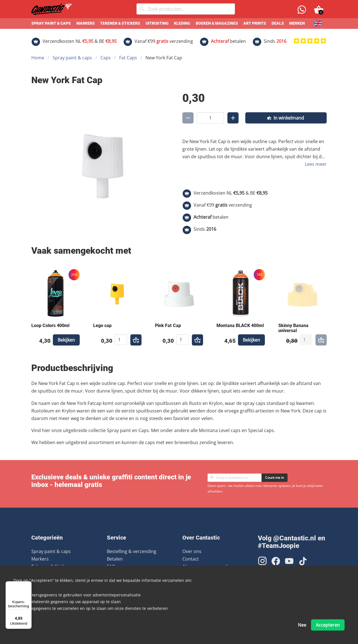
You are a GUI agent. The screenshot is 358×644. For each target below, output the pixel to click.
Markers (86, 23)
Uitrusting (157, 23)
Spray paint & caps (51, 23)
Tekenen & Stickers (120, 23)
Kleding (182, 23)
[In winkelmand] (286, 118)
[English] (318, 24)
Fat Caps (128, 58)
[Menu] (28, 585)
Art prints (255, 23)
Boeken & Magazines (217, 23)
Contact (191, 559)
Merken (297, 23)
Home (38, 58)
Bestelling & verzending (132, 551)
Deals (278, 23)
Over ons (192, 551)
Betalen (115, 559)
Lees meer (316, 164)
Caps (106, 58)
